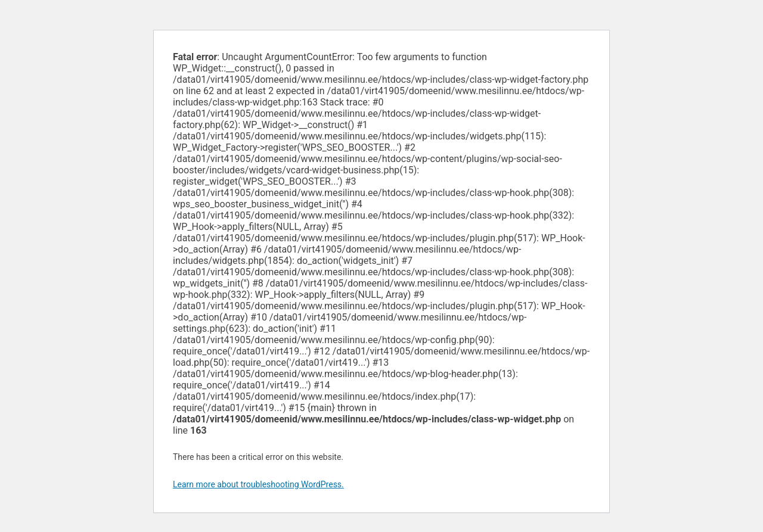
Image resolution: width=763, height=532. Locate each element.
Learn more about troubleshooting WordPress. (258, 484)
